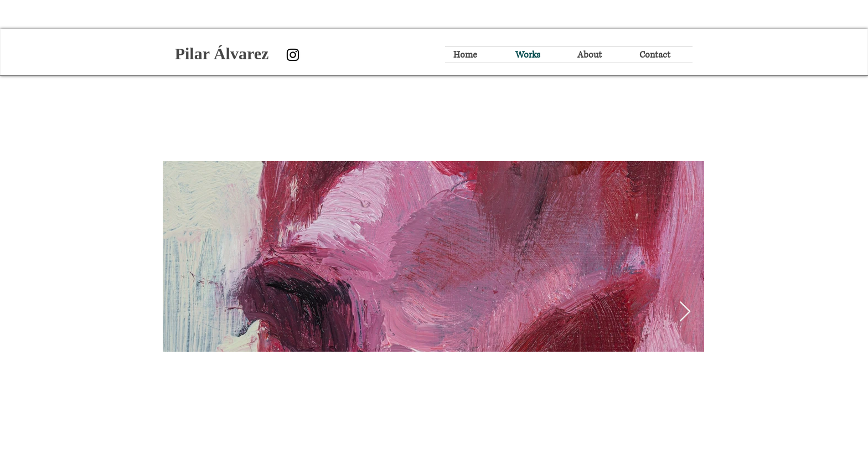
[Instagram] (293, 55)
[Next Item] (685, 312)
